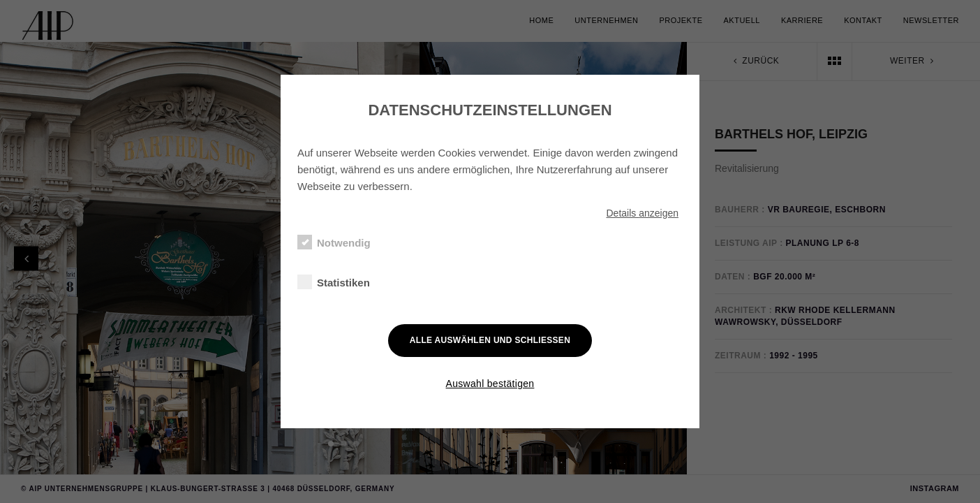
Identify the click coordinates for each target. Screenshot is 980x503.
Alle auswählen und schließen (490, 340)
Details (642, 213)
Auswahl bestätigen (490, 384)
